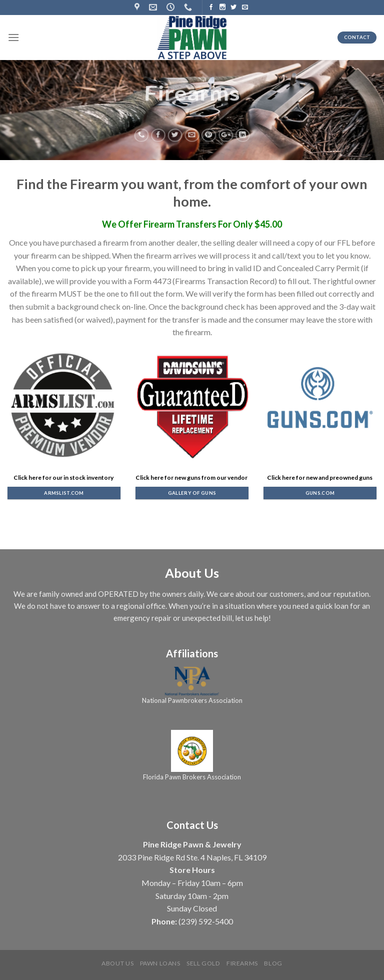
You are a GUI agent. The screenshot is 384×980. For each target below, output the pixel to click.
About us (117, 963)
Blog (273, 963)
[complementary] (361, 957)
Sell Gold (203, 963)
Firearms (242, 963)
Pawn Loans (160, 963)
